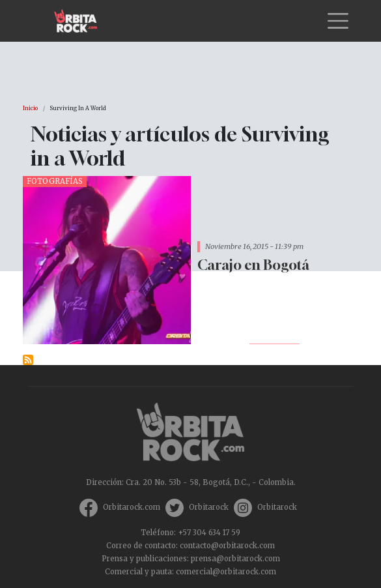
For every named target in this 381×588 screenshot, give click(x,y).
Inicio (30, 108)
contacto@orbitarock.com (227, 546)
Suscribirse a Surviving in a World (28, 360)
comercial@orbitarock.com (226, 572)
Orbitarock (209, 507)
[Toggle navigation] (338, 21)
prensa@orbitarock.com (235, 559)
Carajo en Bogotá (253, 265)
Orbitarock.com (132, 507)
